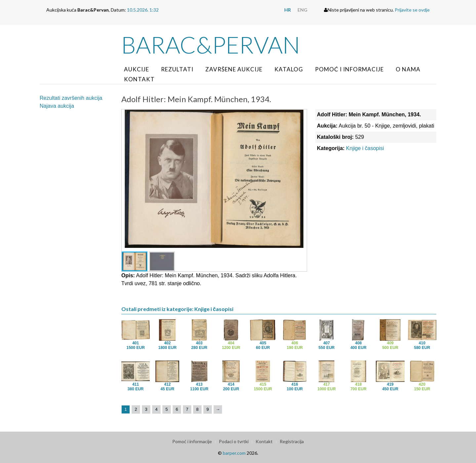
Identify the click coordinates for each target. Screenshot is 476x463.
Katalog (289, 69)
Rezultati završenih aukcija (71, 98)
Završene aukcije (234, 69)
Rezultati (177, 69)
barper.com (234, 453)
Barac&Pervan (211, 45)
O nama (408, 69)
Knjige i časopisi (365, 148)
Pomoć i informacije (349, 69)
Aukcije (137, 69)
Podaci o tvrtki (234, 441)
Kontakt (139, 79)
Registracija (292, 441)
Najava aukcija (57, 106)
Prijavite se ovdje (412, 10)
